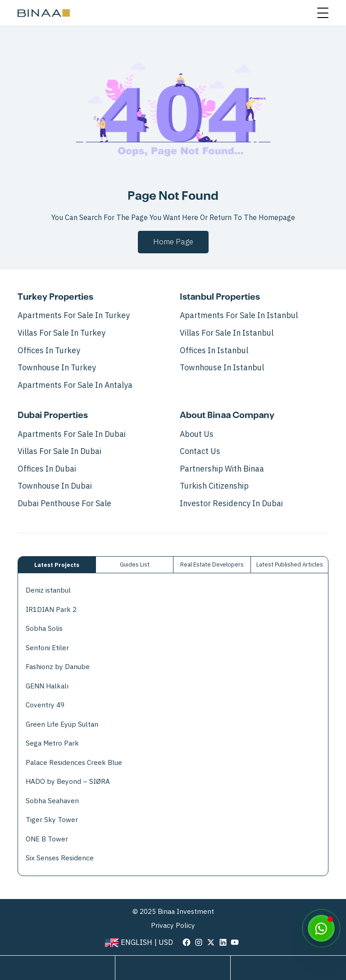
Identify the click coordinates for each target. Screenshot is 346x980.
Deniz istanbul (48, 590)
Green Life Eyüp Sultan (62, 724)
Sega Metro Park (52, 743)
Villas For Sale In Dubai (59, 451)
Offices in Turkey (49, 351)
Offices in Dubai (47, 469)
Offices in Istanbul (214, 351)
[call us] (288, 968)
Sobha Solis (44, 628)
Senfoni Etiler (47, 648)
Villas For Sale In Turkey (61, 333)
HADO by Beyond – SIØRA (68, 781)
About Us (197, 434)
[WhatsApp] (321, 928)
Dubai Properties (53, 415)
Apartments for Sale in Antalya (75, 385)
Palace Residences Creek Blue (74, 762)
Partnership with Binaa (222, 469)
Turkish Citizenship (214, 486)
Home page (173, 242)
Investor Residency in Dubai (231, 503)
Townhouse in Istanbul (222, 368)
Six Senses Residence (60, 858)
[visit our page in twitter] (211, 942)
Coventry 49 (45, 705)
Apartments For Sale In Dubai (72, 434)
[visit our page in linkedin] (223, 942)
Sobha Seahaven (52, 801)
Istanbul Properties (220, 297)
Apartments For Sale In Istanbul (239, 315)
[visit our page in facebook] (187, 942)
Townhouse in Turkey (57, 368)
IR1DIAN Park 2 (51, 609)
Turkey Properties (55, 297)
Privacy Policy (173, 926)
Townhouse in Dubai (55, 486)
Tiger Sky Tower (52, 820)
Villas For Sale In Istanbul (227, 333)
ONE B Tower (47, 839)
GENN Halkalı (47, 686)
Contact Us (200, 451)
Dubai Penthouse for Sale (64, 503)
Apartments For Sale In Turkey (74, 315)
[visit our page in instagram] (199, 942)
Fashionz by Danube (58, 667)
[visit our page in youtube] (235, 942)
